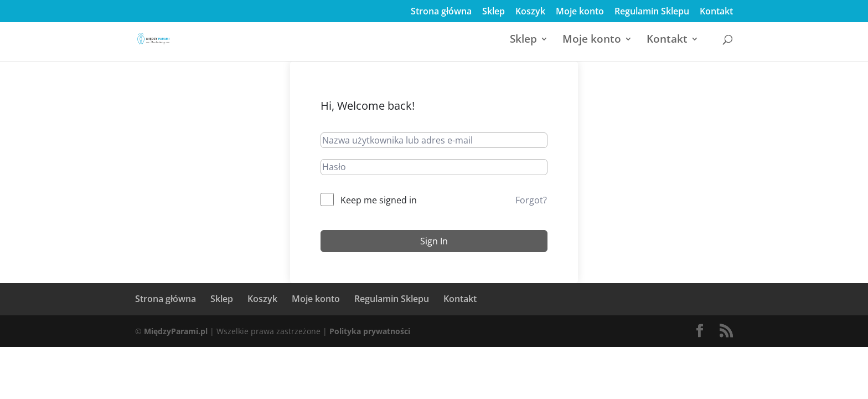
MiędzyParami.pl (176, 331)
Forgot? (531, 200)
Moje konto (580, 12)
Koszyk (530, 12)
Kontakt (716, 12)
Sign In (434, 241)
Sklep (494, 12)
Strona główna (441, 12)
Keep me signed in (379, 200)
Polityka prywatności (370, 331)
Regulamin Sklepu (652, 12)
